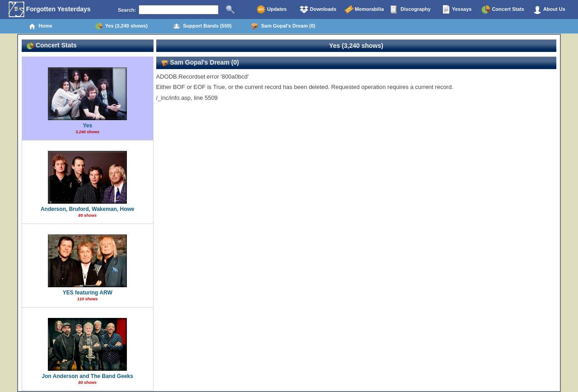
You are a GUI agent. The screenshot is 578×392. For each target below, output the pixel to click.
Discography (410, 9)
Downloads (318, 9)
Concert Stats (503, 9)
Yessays (457, 9)
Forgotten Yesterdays (49, 9)
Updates (271, 9)
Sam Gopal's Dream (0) (283, 26)
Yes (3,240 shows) (121, 26)
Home (40, 26)
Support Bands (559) (202, 26)
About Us (549, 9)
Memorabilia (364, 9)
